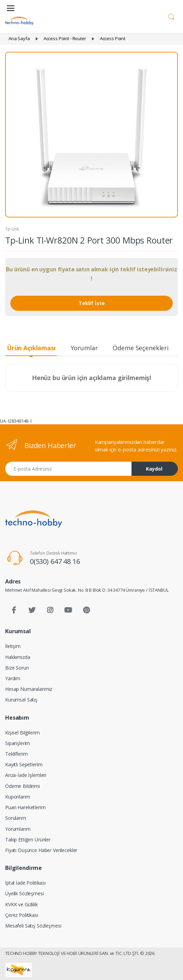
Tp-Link (12, 229)
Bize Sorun (17, 668)
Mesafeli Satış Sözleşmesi (33, 926)
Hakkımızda (18, 657)
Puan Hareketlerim (25, 807)
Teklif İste (92, 303)
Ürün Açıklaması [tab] (31, 348)
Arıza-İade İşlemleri (26, 775)
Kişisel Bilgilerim (22, 733)
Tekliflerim (16, 754)
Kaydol (154, 469)
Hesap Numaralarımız (29, 689)
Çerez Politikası (22, 915)
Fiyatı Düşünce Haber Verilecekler (41, 850)
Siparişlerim (18, 743)
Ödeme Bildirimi (22, 786)
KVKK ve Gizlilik (21, 904)
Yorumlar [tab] (84, 348)
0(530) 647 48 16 (55, 561)
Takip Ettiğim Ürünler (28, 840)
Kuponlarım (18, 797)
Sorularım (16, 818)
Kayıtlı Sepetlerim (24, 764)
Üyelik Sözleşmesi (25, 893)
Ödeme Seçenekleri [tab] (141, 348)
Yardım (13, 678)
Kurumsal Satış (21, 700)
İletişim (13, 646)
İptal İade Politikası (25, 883)
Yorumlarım (18, 829)
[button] (171, 16)
